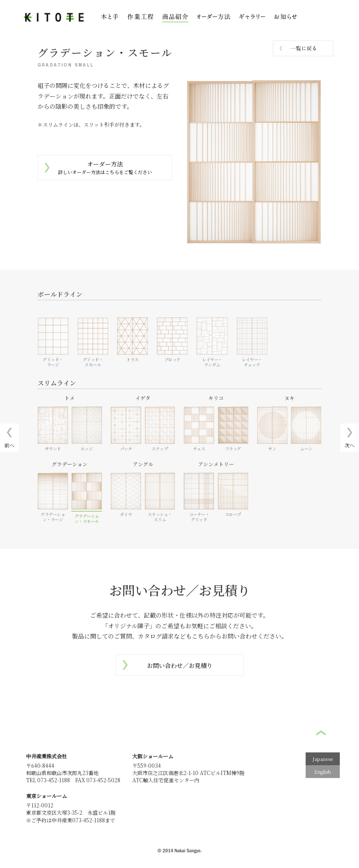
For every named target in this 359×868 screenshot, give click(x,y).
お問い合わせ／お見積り (180, 665)
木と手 (110, 18)
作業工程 (140, 18)
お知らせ (286, 18)
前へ (9, 445)
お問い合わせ (327, 17)
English (323, 772)
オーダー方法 (105, 168)
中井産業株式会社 (47, 756)
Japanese (323, 759)
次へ (350, 445)
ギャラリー (252, 18)
